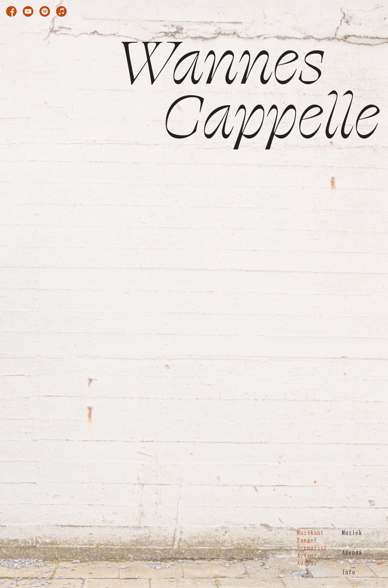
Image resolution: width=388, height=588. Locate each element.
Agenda (352, 552)
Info (349, 572)
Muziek (352, 533)
